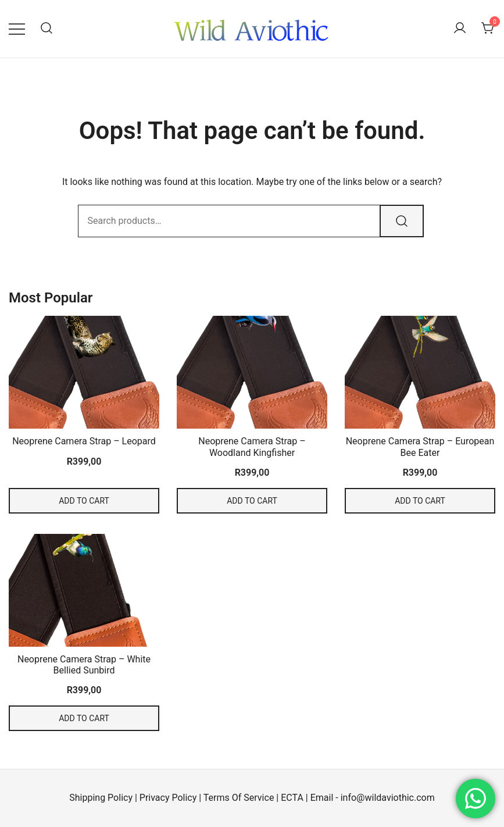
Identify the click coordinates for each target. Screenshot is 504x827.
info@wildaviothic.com (388, 798)
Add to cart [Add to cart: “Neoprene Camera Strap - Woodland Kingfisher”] (252, 501)
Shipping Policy (101, 798)
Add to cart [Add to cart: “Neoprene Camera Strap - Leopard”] (84, 501)
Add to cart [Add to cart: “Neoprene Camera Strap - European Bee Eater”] (420, 501)
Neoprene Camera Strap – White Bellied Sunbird (84, 665)
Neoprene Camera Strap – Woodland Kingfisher (252, 447)
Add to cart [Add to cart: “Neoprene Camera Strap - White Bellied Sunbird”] (84, 718)
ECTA (292, 798)
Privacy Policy (168, 798)
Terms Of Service (239, 798)
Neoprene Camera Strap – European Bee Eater (420, 447)
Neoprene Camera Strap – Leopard (84, 441)
